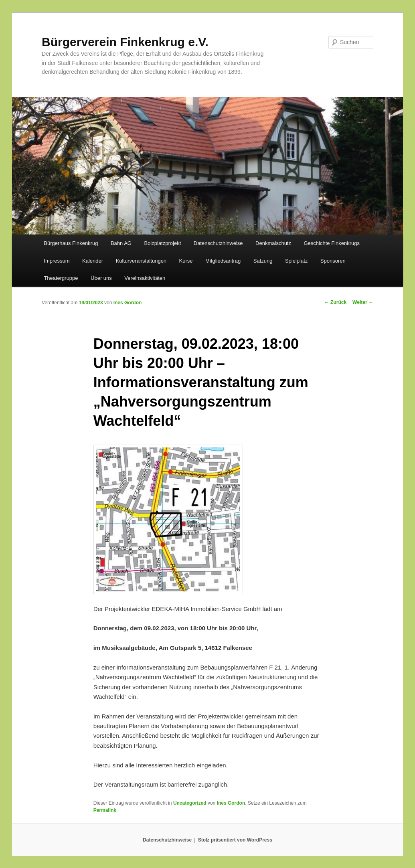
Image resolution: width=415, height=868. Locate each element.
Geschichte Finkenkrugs (331, 243)
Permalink (105, 810)
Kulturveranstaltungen (141, 261)
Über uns (101, 278)
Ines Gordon (128, 303)
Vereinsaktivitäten (145, 278)
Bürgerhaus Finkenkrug (71, 243)
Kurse (186, 261)
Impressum (57, 261)
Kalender (93, 261)
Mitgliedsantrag (223, 261)
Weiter (363, 302)
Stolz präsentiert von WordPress (235, 840)
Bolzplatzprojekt (162, 243)
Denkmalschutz (273, 243)
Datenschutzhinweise (218, 243)
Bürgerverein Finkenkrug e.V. (125, 42)
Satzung (263, 261)
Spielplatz (296, 261)
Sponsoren (333, 261)
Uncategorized (190, 803)
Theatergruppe (61, 278)
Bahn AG (121, 243)
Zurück (335, 302)
